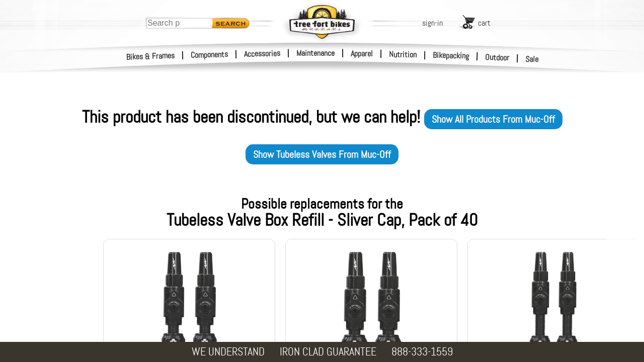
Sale (532, 59)
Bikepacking (451, 56)
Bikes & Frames (151, 56)
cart (484, 23)
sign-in (432, 23)
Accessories (262, 54)
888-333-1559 (422, 352)
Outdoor (497, 57)
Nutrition (403, 54)
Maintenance (315, 53)
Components (210, 55)
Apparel (362, 54)
